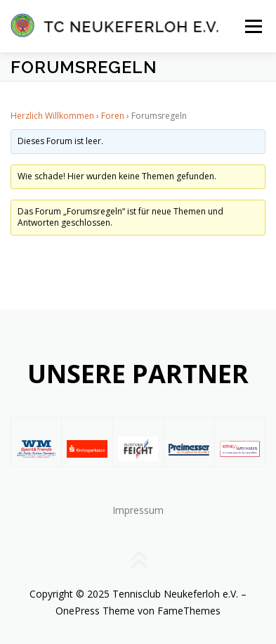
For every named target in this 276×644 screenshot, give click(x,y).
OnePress (78, 611)
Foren (113, 116)
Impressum (138, 510)
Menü (252, 26)
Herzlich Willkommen (52, 116)
